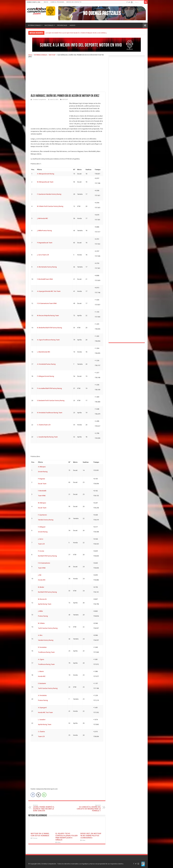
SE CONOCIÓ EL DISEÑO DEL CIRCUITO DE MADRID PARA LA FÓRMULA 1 (89, 808)
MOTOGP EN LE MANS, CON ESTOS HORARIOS (40, 835)
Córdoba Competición (39, 99)
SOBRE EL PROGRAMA (57, 2)
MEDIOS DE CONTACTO (74, 2)
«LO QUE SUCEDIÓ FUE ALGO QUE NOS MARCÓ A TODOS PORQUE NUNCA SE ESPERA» (76, 33)
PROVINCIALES (62, 25)
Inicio (30, 55)
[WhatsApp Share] (44, 795)
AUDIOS (72, 25)
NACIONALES (49, 25)
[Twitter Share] (39, 795)
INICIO (46, 2)
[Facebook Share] (33, 795)
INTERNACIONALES (34, 25)
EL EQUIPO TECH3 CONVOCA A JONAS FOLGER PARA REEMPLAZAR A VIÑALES (66, 837)
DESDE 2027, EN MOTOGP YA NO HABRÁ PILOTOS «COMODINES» (91, 836)
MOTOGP (52, 55)
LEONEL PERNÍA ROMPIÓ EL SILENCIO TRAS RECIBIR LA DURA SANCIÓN (45, 808)
